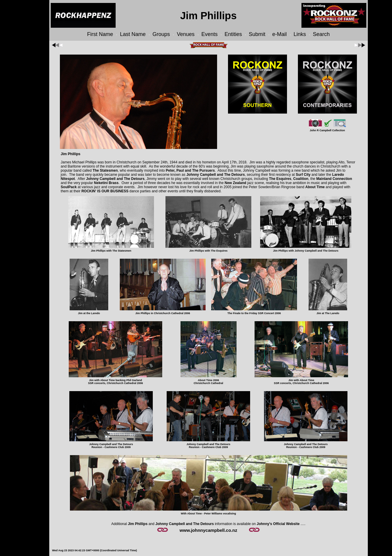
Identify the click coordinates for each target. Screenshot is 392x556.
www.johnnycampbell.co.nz (208, 530)
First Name (100, 34)
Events (210, 34)
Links (300, 34)
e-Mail (279, 34)
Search (321, 34)
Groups (161, 34)
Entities (233, 34)
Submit (257, 34)
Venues (186, 34)
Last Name (133, 34)
